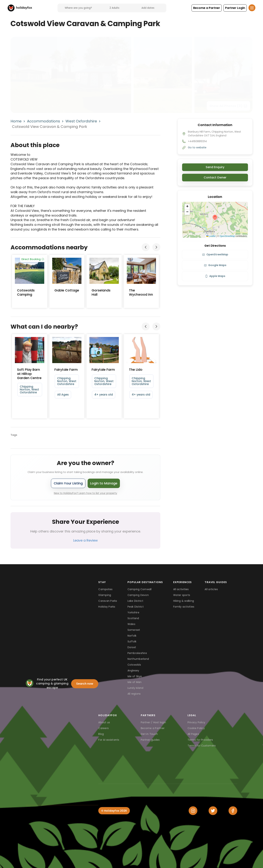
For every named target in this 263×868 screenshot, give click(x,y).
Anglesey (133, 670)
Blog (101, 734)
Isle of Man (135, 682)
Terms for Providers (200, 740)
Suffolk (132, 641)
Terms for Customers (202, 746)
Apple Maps (215, 276)
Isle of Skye (135, 676)
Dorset (132, 647)
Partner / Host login (153, 722)
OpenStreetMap (227, 236)
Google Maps (215, 265)
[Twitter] (213, 811)
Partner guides (150, 740)
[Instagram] (193, 811)
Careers (103, 728)
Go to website (197, 147)
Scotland (133, 618)
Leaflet (211, 236)
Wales (131, 624)
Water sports (182, 595)
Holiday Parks (107, 607)
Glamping (105, 595)
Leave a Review (86, 540)
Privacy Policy (196, 722)
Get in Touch (149, 734)
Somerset (134, 630)
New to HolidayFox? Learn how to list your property (86, 493)
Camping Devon (138, 595)
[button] (207, 8)
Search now (85, 684)
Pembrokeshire (137, 653)
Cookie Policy (196, 728)
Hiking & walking (184, 601)
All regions (134, 694)
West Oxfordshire (81, 121)
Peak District (136, 607)
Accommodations (44, 121)
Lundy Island (135, 688)
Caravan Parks (108, 601)
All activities (181, 589)
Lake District (135, 601)
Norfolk (132, 636)
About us (104, 722)
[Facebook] (233, 811)
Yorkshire (133, 612)
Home (16, 121)
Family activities (184, 607)
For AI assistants (109, 740)
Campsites (105, 589)
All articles (211, 589)
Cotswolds (134, 665)
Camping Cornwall (140, 589)
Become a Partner (153, 728)
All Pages (193, 734)
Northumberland (138, 659)
